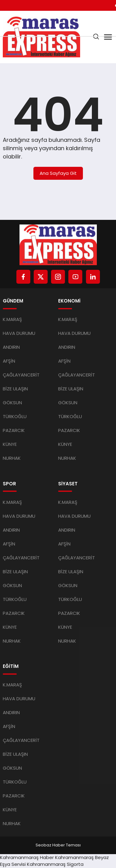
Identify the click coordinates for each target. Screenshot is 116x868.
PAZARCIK (14, 430)
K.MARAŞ (12, 319)
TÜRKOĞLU (15, 416)
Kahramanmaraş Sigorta (55, 864)
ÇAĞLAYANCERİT (21, 375)
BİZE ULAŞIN (15, 389)
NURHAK (12, 458)
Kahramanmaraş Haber (27, 857)
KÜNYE (10, 444)
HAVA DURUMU (19, 333)
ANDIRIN (11, 347)
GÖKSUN (12, 403)
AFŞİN (9, 361)
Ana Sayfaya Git (58, 173)
